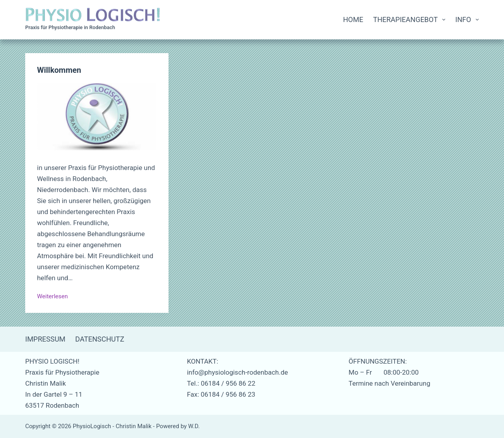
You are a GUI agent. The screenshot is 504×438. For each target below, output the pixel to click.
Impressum (45, 339)
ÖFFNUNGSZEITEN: (378, 361)
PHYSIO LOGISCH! (52, 361)
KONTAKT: (203, 361)
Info (467, 20)
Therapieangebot (411, 20)
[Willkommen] (97, 117)
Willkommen (59, 70)
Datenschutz (100, 339)
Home (353, 19)
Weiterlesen (52, 297)
